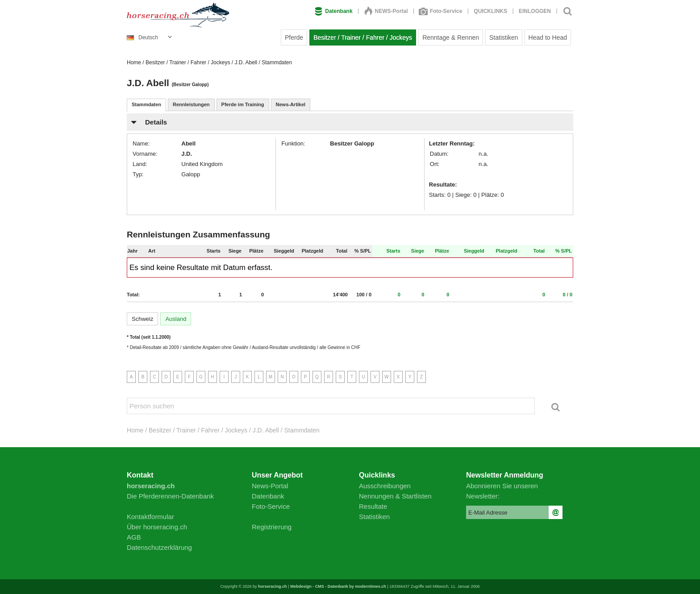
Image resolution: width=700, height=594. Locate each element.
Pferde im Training (243, 104)
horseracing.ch (273, 586)
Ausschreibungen (385, 486)
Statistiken (504, 37)
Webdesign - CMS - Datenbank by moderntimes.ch (338, 586)
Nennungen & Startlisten (395, 496)
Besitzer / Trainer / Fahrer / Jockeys (363, 37)
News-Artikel (291, 104)
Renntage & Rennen (451, 37)
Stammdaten (146, 104)
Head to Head (548, 37)
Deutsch (142, 37)
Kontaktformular (150, 517)
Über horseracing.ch (157, 527)
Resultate (373, 506)
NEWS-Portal (386, 11)
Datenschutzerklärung (159, 547)
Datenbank (333, 11)
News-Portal (270, 486)
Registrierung (272, 527)
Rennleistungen (191, 104)
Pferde (294, 37)
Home (134, 62)
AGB (134, 537)
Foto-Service (441, 11)
